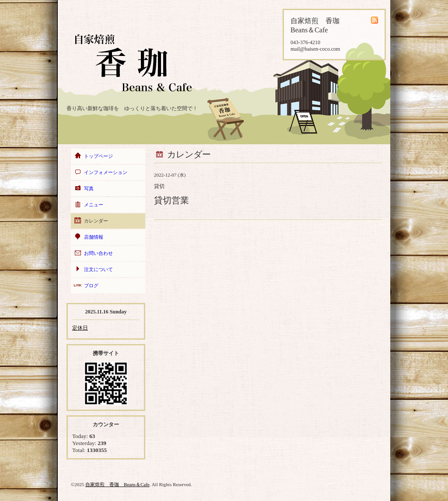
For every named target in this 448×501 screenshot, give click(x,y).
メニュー (94, 205)
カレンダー (96, 221)
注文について (98, 269)
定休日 (80, 328)
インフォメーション (106, 172)
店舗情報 (94, 237)
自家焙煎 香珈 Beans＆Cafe (117, 484)
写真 (89, 188)
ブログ (91, 285)
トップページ (98, 156)
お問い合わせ (98, 253)
